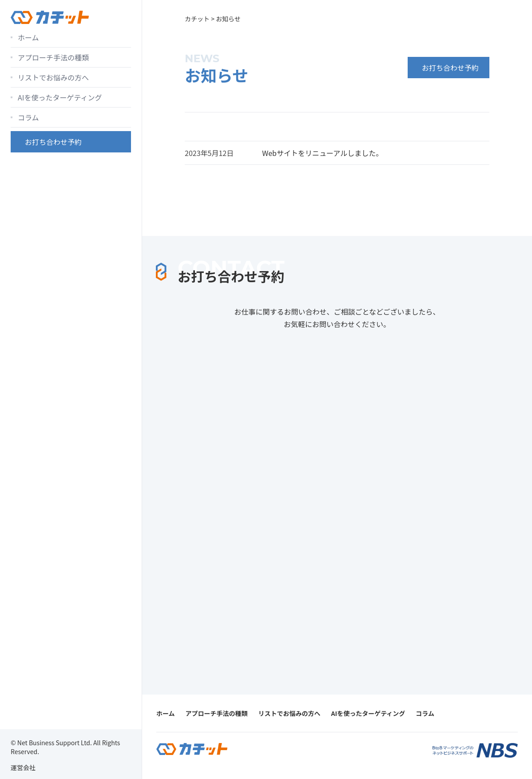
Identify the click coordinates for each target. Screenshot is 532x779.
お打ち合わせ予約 (53, 142)
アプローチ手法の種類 (53, 57)
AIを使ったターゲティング (60, 97)
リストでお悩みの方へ (53, 77)
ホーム (28, 37)
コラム (28, 117)
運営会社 (23, 767)
